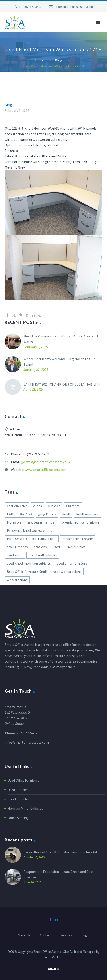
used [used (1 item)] (56, 547)
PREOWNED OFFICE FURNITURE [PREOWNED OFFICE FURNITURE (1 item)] (32, 539)
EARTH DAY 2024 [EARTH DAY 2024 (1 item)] (20, 514)
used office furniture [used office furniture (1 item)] (72, 563)
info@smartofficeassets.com (73, 7)
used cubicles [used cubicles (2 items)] (76, 547)
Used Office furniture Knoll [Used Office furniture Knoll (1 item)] (27, 572)
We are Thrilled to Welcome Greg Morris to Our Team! (59, 362)
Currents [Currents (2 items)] (73, 506)
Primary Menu (98, 22)
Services (66, 935)
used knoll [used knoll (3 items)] (15, 555)
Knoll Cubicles (19, 799)
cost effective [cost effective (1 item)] (17, 506)
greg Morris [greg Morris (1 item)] (47, 514)
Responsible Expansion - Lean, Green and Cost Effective (59, 874)
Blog (8, 105)
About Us (24, 935)
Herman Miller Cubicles (25, 808)
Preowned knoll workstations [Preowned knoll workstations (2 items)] (30, 530)
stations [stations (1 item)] (40, 547)
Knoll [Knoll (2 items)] (66, 514)
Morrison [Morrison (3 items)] (14, 522)
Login (85, 935)
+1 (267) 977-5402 (30, 7)
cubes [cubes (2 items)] (38, 506)
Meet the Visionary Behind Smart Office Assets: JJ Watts (61, 339)
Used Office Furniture (23, 780)
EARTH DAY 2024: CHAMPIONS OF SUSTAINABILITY (62, 384)
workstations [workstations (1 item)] (17, 580)
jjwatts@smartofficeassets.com (45, 462)
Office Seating (18, 818)
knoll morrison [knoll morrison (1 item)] (88, 514)
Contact (45, 935)
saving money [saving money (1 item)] (17, 547)
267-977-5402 (27, 733)
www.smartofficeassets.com (46, 470)
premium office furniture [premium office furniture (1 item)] (80, 522)
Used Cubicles (18, 790)
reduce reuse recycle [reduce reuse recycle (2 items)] (78, 539)
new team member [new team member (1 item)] (41, 522)
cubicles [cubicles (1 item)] (54, 506)
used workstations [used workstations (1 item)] (67, 572)
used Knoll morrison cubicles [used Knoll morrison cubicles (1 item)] (29, 563)
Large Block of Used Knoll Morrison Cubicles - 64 (60, 852)
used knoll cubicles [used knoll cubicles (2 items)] (43, 555)
